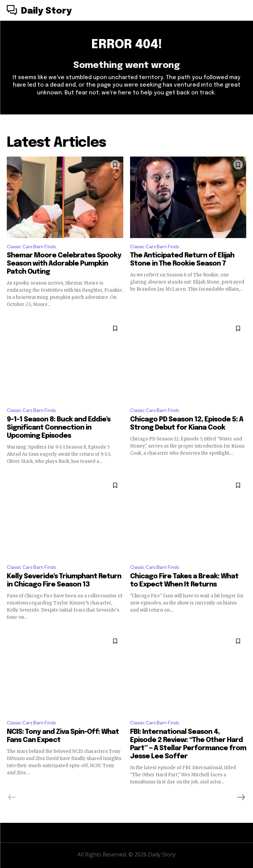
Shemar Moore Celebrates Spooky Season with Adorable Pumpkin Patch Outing (64, 264)
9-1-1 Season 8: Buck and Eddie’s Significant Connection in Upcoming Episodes (59, 428)
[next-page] (241, 797)
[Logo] (39, 11)
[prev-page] (12, 797)
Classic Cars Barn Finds (31, 247)
